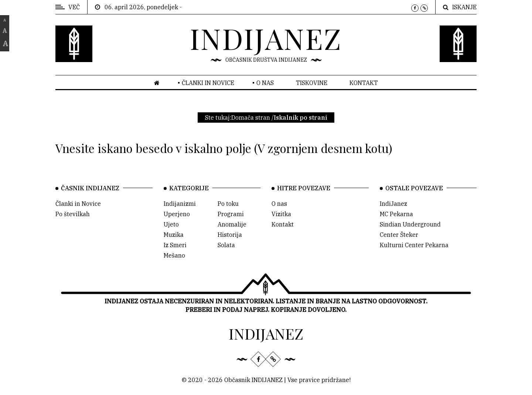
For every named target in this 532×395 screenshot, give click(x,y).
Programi (231, 214)
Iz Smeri (175, 245)
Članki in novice (208, 83)
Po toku (228, 204)
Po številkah (73, 214)
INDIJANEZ (266, 38)
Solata (226, 245)
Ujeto (171, 224)
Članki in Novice (78, 204)
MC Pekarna (396, 214)
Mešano (174, 255)
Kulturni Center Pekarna (414, 245)
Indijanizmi (180, 204)
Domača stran (251, 118)
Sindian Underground (410, 224)
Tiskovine (312, 83)
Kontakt (364, 83)
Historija (230, 235)
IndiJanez (393, 204)
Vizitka (281, 214)
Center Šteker (399, 235)
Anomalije (232, 224)
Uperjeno (177, 214)
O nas (265, 83)
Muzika (174, 235)
